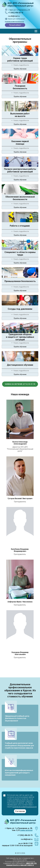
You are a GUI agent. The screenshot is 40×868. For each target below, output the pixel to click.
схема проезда (26, 830)
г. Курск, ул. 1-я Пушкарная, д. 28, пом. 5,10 (19, 829)
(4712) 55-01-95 (29, 384)
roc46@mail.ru (14, 16)
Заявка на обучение (14, 384)
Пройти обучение (20, 69)
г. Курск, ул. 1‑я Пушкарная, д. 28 (19, 10)
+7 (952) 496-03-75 (16, 13)
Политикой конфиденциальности (24, 807)
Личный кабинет (15, 25)
